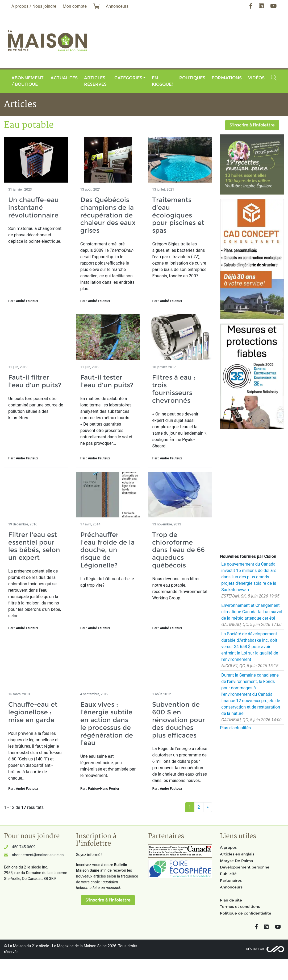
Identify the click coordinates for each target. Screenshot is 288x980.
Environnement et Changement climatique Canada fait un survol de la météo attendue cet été (252, 612)
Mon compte (75, 6)
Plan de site (231, 900)
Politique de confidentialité (246, 913)
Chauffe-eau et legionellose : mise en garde (33, 712)
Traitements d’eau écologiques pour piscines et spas (178, 215)
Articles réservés (95, 81)
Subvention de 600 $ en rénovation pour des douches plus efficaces (179, 720)
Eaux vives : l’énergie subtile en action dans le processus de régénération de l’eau (107, 724)
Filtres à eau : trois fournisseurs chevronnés (174, 389)
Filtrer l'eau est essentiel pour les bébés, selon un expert (34, 546)
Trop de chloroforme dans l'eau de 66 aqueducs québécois (178, 550)
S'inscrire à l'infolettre (252, 125)
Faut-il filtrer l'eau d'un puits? (35, 381)
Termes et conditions (240, 907)
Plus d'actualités (235, 728)
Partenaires (231, 880)
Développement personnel (245, 867)
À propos (228, 847)
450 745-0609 (24, 847)
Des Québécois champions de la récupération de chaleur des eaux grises (108, 215)
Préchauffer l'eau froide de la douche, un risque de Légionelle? (107, 550)
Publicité (228, 874)
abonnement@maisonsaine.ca (38, 855)
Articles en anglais (237, 854)
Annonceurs (231, 887)
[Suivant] (208, 807)
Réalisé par (255, 949)
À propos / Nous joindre (34, 6)
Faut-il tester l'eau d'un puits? (107, 381)
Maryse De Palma (236, 861)
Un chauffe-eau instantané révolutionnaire (34, 207)
